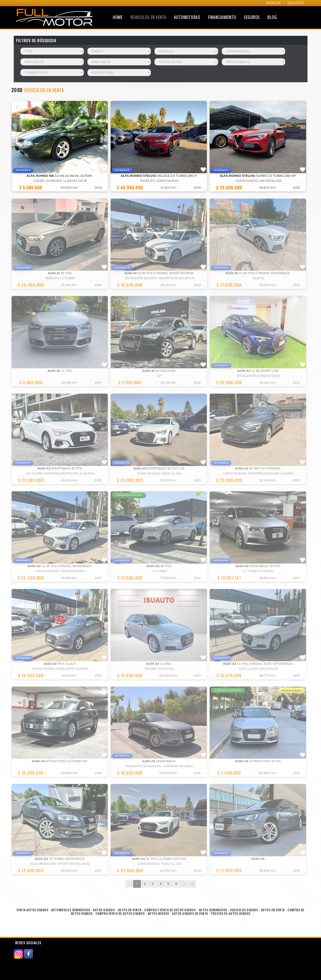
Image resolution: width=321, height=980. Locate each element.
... (184, 884)
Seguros (252, 17)
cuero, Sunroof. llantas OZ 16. (60, 181)
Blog (272, 17)
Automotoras (187, 17)
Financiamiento (222, 17)
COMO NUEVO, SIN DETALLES (258, 181)
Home (118, 17)
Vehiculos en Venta (148, 17)
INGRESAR (273, 3)
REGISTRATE (296, 3)
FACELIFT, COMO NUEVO (159, 181)
